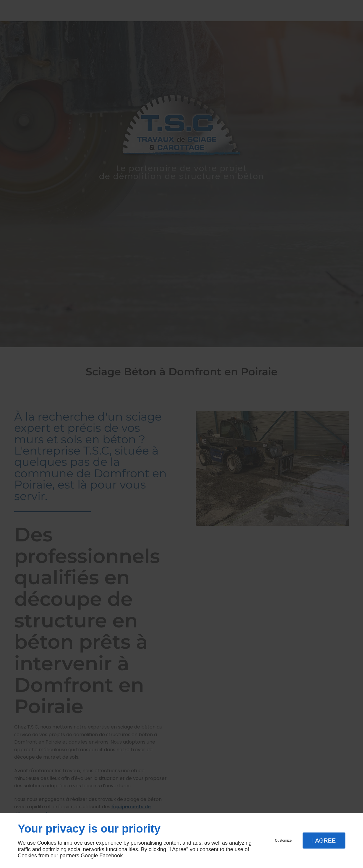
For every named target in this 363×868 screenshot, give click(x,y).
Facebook (111, 856)
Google (89, 856)
